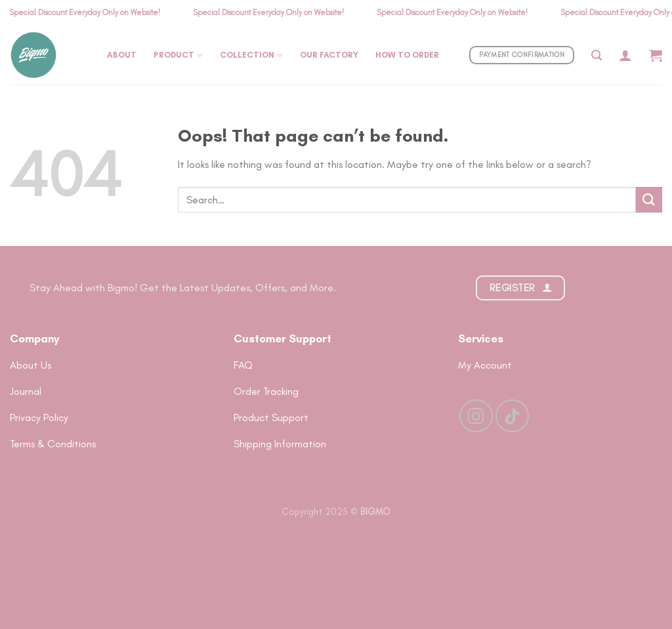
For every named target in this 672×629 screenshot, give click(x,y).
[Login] (625, 55)
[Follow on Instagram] (476, 416)
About (122, 55)
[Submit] (649, 200)
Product (178, 55)
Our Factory (329, 55)
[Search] (597, 55)
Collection (251, 55)
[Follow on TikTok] (512, 416)
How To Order (407, 55)
